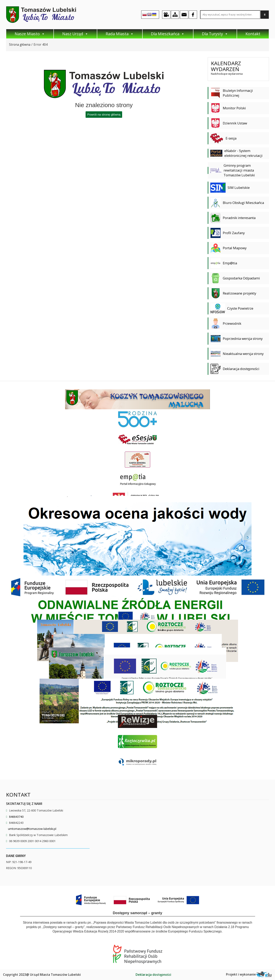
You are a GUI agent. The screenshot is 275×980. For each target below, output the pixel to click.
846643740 (16, 817)
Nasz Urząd (75, 34)
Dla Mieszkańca (168, 34)
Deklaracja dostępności (153, 975)
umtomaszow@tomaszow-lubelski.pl (32, 829)
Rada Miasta (120, 34)
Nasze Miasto (30, 34)
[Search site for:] (230, 15)
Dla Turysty (215, 34)
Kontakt (253, 34)
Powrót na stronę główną (104, 114)
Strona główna (20, 44)
